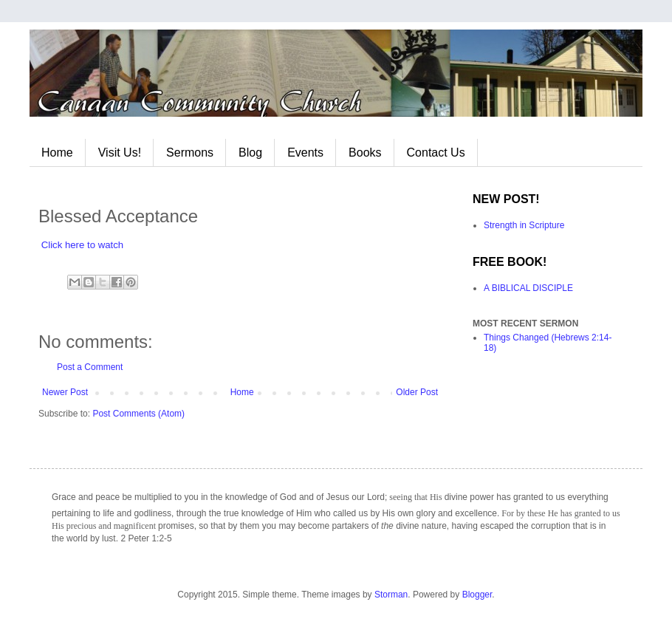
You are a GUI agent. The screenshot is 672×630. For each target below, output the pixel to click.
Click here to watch (82, 245)
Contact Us (436, 153)
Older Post (417, 392)
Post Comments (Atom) (138, 414)
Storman (391, 595)
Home (57, 153)
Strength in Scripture (524, 225)
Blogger (477, 595)
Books (365, 153)
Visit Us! (120, 153)
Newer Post (65, 392)
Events (305, 153)
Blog (250, 153)
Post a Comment (90, 367)
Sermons (190, 153)
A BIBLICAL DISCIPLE (528, 288)
